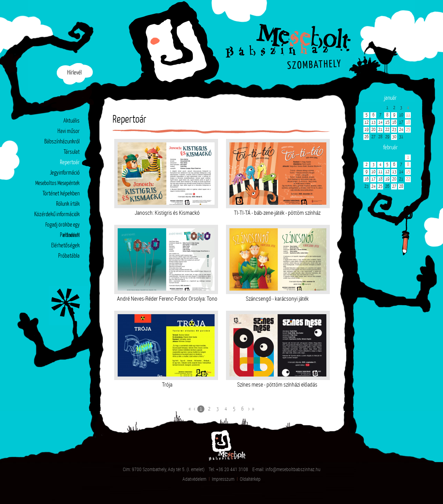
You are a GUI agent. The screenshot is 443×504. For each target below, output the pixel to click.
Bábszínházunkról (62, 142)
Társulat (72, 152)
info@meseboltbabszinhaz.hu (293, 469)
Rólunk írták (68, 204)
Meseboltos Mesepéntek (57, 183)
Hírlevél (74, 73)
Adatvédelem (194, 479)
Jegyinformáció (65, 173)
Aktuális (71, 121)
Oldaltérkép (250, 479)
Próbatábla (69, 256)
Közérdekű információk (57, 215)
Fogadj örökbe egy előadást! (62, 226)
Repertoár (70, 163)
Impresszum (223, 479)
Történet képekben (61, 194)
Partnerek (70, 235)
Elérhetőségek (65, 246)
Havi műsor (69, 131)
